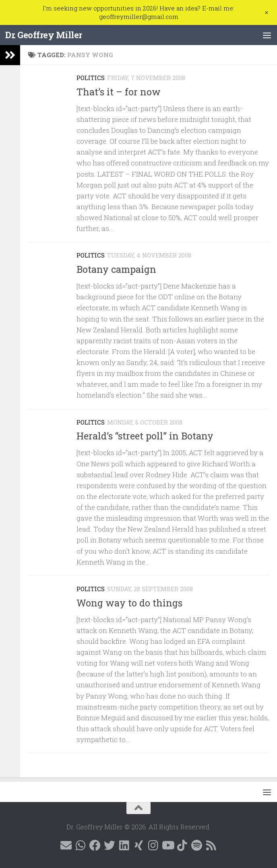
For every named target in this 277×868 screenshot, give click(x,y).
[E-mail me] (66, 845)
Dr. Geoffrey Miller (44, 35)
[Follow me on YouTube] (167, 845)
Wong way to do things (129, 603)
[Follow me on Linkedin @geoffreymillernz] (124, 845)
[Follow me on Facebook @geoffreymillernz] (95, 845)
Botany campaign (116, 269)
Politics (91, 78)
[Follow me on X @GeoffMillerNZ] (110, 845)
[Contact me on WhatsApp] (81, 845)
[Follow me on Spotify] (196, 845)
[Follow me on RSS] (211, 845)
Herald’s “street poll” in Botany (145, 436)
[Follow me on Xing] (138, 845)
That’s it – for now (119, 92)
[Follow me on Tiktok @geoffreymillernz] (182, 845)
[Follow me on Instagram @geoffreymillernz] (153, 845)
